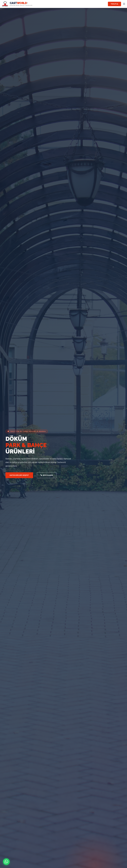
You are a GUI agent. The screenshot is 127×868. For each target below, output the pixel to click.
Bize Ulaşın (47, 475)
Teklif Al (114, 4)
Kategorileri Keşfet (19, 475)
